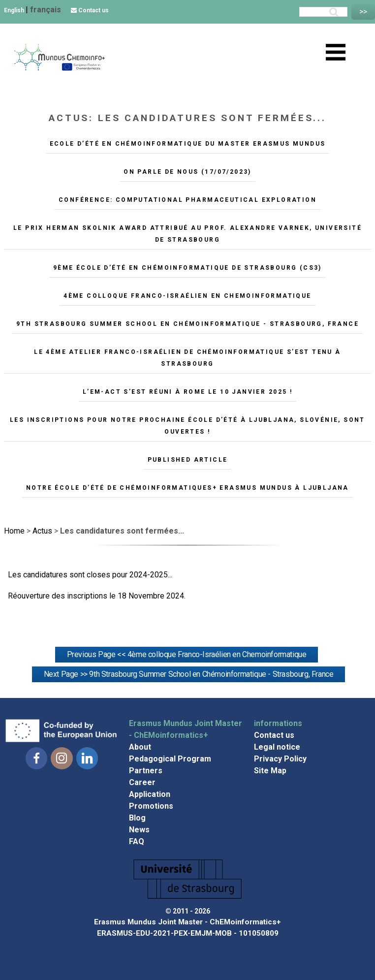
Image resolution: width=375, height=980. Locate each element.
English (15, 10)
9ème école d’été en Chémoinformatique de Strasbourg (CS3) (187, 268)
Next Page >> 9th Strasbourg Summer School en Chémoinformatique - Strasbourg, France (189, 674)
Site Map (270, 771)
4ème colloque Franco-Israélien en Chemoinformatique (187, 296)
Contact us (90, 10)
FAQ (137, 841)
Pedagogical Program (170, 759)
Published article (188, 460)
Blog (137, 818)
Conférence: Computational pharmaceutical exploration (187, 200)
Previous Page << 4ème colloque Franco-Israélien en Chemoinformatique (187, 654)
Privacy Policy (280, 759)
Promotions (151, 806)
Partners (146, 771)
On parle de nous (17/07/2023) (187, 172)
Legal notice (277, 747)
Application (150, 794)
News (139, 830)
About (140, 747)
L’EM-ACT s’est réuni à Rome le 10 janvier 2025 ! (187, 392)
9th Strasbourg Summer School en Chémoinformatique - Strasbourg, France (187, 324)
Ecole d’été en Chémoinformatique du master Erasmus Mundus (188, 144)
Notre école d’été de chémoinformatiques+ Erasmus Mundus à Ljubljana (187, 488)
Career (142, 782)
